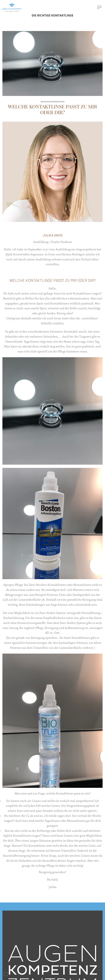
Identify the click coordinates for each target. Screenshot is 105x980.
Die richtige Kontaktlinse (53, 102)
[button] (6, 974)
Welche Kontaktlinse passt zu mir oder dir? (52, 109)
